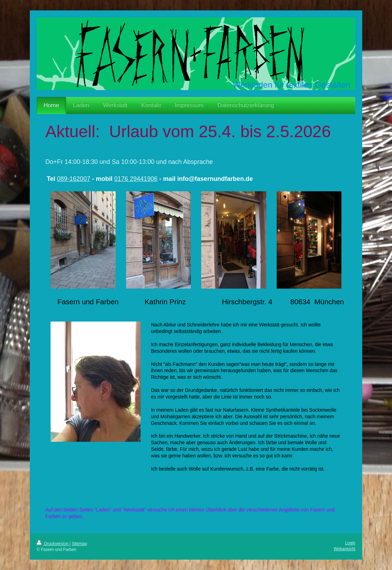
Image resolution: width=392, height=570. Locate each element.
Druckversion (53, 544)
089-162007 (74, 179)
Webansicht (345, 549)
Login (350, 543)
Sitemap (79, 544)
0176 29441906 (136, 179)
